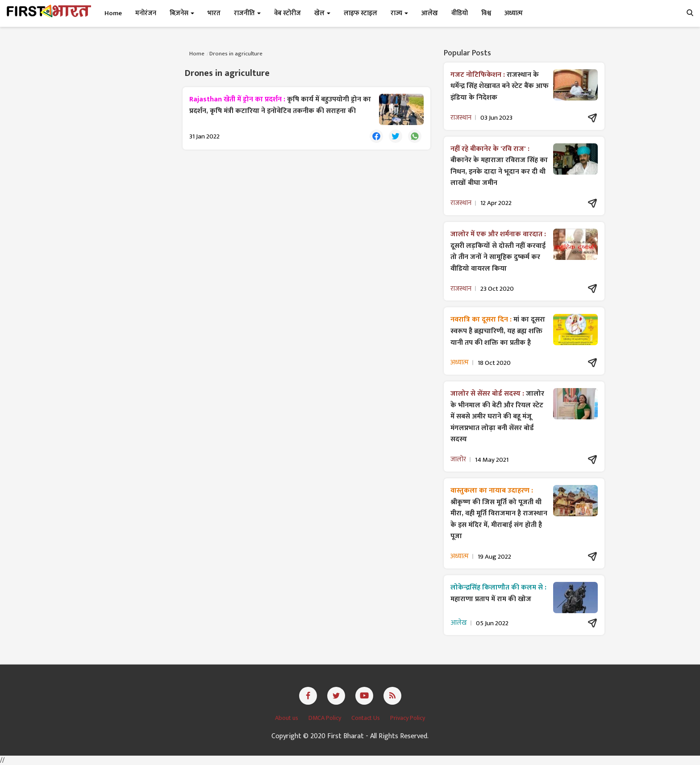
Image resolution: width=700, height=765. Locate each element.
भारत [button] (214, 13)
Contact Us (366, 718)
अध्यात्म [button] (514, 13)
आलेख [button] (430, 13)
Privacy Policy (408, 718)
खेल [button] (322, 13)
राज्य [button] (399, 13)
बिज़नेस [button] (182, 13)
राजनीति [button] (247, 13)
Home (113, 13)
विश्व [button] (486, 13)
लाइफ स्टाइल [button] (360, 13)
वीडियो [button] (460, 13)
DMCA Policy (325, 718)
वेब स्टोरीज (287, 13)
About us (287, 718)
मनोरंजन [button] (146, 13)
